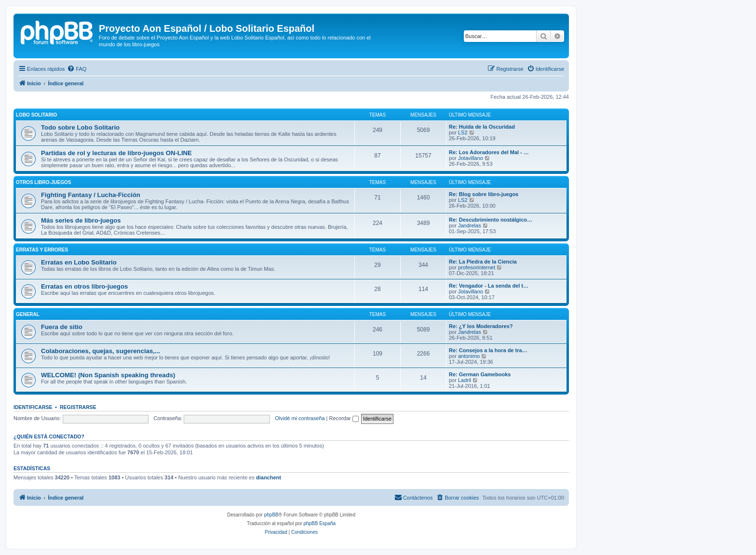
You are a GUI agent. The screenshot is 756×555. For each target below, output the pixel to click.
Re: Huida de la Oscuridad (482, 127)
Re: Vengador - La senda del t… (489, 286)
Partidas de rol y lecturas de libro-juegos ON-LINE (116, 153)
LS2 (463, 132)
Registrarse (78, 407)
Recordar (344, 418)
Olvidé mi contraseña (300, 418)
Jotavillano (471, 158)
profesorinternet (477, 267)
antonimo (469, 356)
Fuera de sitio (62, 327)
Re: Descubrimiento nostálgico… (491, 220)
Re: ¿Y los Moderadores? (481, 326)
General (28, 314)
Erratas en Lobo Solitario (79, 262)
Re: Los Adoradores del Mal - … (489, 152)
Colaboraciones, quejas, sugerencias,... (101, 351)
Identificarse (33, 407)
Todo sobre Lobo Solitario (80, 127)
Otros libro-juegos (43, 182)
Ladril (465, 380)
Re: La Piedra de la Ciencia (483, 262)
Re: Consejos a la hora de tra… (488, 350)
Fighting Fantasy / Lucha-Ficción (91, 195)
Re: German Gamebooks (480, 374)
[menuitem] (77, 69)
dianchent (269, 477)
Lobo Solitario (36, 115)
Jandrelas (470, 225)
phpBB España (319, 523)
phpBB (271, 515)
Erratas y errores (42, 250)
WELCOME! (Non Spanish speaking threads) (108, 375)
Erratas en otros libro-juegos (84, 286)
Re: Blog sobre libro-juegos (484, 194)
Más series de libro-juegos (81, 220)
